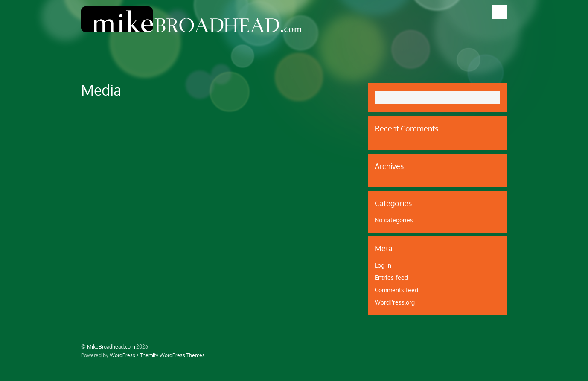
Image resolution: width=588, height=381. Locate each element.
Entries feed (391, 278)
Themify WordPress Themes (172, 355)
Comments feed (396, 290)
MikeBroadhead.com (111, 346)
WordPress (122, 355)
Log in (383, 265)
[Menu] (499, 12)
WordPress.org (395, 302)
